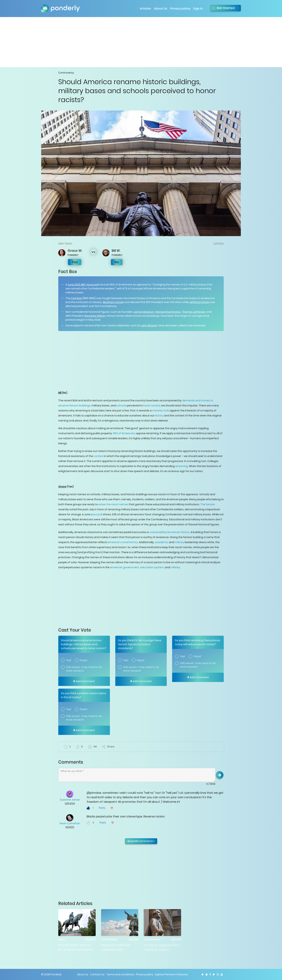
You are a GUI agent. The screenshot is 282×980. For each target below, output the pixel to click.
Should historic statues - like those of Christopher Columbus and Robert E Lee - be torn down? (76, 947)
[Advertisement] (141, 42)
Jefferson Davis (199, 302)
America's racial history (123, 542)
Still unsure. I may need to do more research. (84, 669)
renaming (181, 466)
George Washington (168, 312)
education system (152, 567)
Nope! (84, 660)
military (179, 542)
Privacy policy (180, 9)
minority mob (161, 411)
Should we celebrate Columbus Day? (116, 947)
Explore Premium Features (171, 974)
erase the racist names (113, 504)
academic (162, 542)
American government (125, 567)
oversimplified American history (170, 532)
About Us (161, 9)
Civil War (76, 298)
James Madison (144, 312)
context (98, 456)
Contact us (97, 974)
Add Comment (84, 681)
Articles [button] (145, 9)
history (159, 416)
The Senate (208, 504)
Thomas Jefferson (194, 312)
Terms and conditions (120, 974)
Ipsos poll (97, 514)
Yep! (69, 660)
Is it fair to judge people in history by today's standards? (162, 947)
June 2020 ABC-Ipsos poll (83, 285)
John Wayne (149, 325)
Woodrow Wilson (95, 316)
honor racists (152, 405)
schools (121, 405)
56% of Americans (124, 433)
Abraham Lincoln (113, 302)
